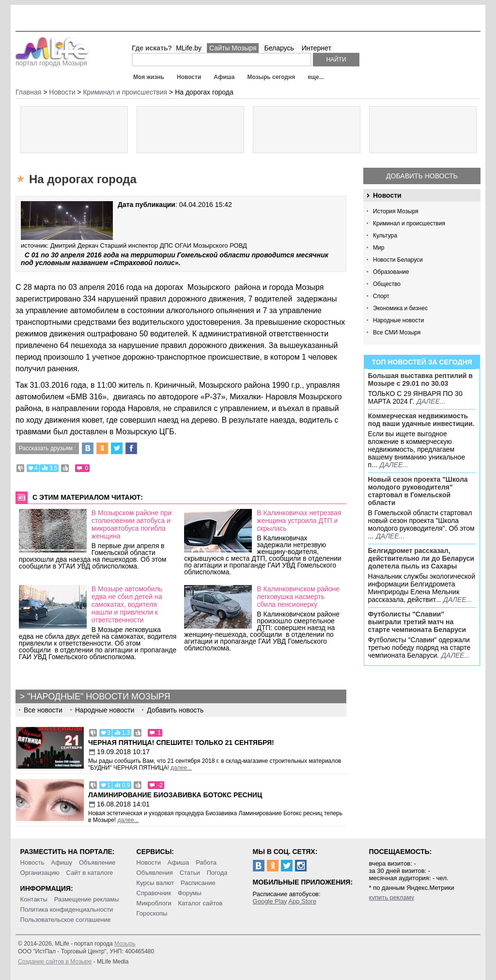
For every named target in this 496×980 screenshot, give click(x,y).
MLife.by (189, 48)
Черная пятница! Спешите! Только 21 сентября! (181, 743)
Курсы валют (155, 883)
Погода (217, 873)
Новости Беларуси (398, 260)
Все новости (43, 710)
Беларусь (279, 48)
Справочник (154, 893)
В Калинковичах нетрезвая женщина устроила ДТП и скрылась (299, 521)
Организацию (40, 873)
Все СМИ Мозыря (397, 332)
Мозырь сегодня (271, 77)
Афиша (224, 77)
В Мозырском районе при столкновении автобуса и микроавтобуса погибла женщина (132, 524)
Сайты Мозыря (233, 48)
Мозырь (125, 944)
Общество (387, 284)
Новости (189, 77)
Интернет (317, 48)
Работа (206, 862)
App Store (302, 901)
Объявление (97, 862)
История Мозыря (396, 211)
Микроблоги (154, 903)
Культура (385, 236)
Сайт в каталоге (90, 873)
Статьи (190, 873)
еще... (316, 77)
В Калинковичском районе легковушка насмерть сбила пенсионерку (298, 597)
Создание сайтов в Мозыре (55, 962)
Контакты (34, 899)
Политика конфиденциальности (67, 909)
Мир (379, 248)
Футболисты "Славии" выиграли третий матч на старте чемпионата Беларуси (417, 622)
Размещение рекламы (87, 899)
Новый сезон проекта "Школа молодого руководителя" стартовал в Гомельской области (418, 491)
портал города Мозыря (52, 60)
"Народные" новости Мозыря (99, 696)
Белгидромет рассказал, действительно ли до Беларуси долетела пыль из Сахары (421, 558)
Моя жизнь (149, 77)
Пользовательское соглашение (66, 920)
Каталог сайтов (201, 903)
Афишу (62, 862)
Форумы (190, 893)
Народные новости (398, 320)
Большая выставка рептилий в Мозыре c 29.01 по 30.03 (420, 379)
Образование (391, 272)
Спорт (381, 296)
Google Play (270, 901)
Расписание (198, 883)
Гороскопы (152, 913)
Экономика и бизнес (400, 308)
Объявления (155, 873)
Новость (32, 862)
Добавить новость (422, 176)
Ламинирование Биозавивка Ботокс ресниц (175, 795)
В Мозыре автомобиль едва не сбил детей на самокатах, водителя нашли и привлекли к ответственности (127, 604)
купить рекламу (392, 897)
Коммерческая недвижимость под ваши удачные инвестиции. (421, 420)
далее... (431, 401)
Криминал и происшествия (409, 223)
